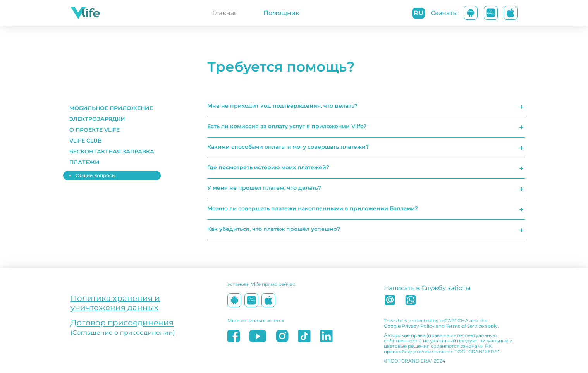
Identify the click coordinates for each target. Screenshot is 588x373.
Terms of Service (465, 326)
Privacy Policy (418, 326)
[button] (113, 108)
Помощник (281, 13)
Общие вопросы (96, 175)
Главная (225, 13)
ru (419, 13)
